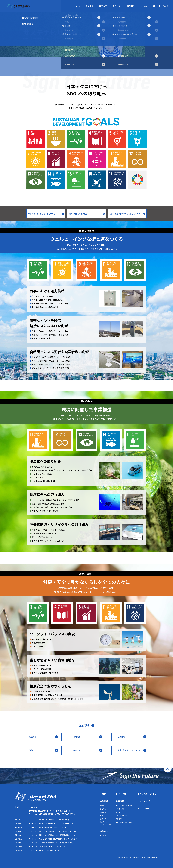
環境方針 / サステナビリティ (106, 823)
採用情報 (130, 6)
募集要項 (119, 819)
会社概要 (103, 809)
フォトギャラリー (122, 816)
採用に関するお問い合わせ (125, 822)
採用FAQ (118, 812)
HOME (77, 6)
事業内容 (103, 6)
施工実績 (103, 835)
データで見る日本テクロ (124, 805)
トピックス (121, 794)
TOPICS (144, 6)
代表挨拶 (103, 805)
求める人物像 (120, 809)
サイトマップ (144, 801)
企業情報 (90, 6)
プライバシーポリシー (148, 794)
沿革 (101, 816)
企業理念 (103, 812)
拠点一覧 (117, 6)
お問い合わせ (162, 6)
